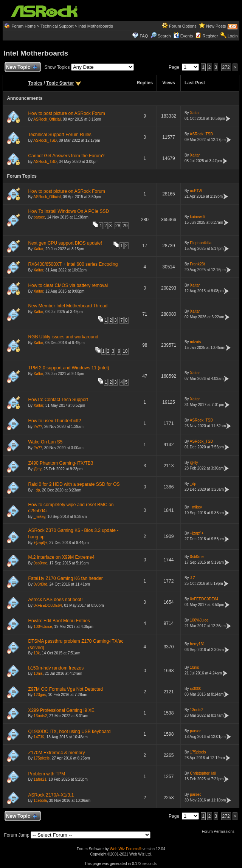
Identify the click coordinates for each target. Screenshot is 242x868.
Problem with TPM (47, 774)
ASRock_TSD (45, 140)
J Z (192, 578)
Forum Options (183, 26)
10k (37, 653)
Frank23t (197, 264)
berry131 (197, 644)
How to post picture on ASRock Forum (66, 113)
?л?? (38, 427)
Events (183, 36)
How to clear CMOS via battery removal (68, 285)
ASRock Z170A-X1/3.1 (51, 795)
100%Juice (43, 627)
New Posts (216, 26)
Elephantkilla (201, 243)
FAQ (144, 36)
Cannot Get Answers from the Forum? (66, 156)
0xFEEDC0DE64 (48, 605)
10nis (38, 673)
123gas (40, 695)
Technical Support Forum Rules (60, 135)
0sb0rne (40, 563)
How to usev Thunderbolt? (54, 421)
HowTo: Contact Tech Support (58, 400)
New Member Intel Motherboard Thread (68, 306)
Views (169, 83)
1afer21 (40, 779)
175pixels (42, 758)
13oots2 (40, 716)
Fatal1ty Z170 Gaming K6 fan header (65, 578)
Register (210, 36)
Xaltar (195, 113)
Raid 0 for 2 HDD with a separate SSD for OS (74, 484)
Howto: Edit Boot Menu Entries (59, 621)
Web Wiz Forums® (126, 849)
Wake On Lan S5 (45, 442)
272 (226, 67)
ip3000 (195, 689)
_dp (37, 490)
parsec (39, 217)
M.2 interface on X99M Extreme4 (61, 557)
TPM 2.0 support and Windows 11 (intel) (68, 368)
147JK (39, 737)
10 (125, 351)
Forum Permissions (220, 832)
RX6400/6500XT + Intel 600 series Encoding (73, 264)
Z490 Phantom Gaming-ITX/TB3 (60, 463)
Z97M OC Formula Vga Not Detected (65, 689)
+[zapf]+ (40, 543)
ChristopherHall (203, 773)
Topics (35, 83)
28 (118, 226)
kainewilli (197, 217)
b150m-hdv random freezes (56, 668)
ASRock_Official (47, 119)
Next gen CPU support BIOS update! (65, 243)
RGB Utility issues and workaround (63, 337)
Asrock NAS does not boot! (55, 600)
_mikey (40, 517)
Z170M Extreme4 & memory (56, 753)
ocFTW (196, 191)
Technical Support (57, 26)
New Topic (21, 67)
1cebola (40, 801)
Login (233, 36)
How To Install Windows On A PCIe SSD (68, 211)
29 (125, 226)
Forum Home (23, 26)
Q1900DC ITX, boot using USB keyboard (69, 732)
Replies (145, 83)
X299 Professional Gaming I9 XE (61, 710)
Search (164, 36)
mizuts (195, 342)
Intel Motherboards (96, 26)
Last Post (195, 83)
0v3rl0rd (40, 584)
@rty (38, 469)
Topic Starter (60, 83)
